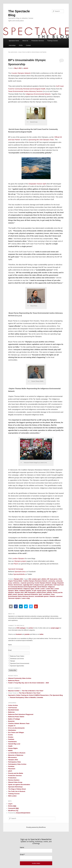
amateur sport (36, 579)
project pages (55, 628)
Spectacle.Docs (20, 572)
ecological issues (39, 585)
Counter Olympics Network (21, 73)
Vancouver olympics (14, 598)
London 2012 (50, 589)
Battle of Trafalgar (14, 719)
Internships (12, 45)
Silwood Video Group (15, 782)
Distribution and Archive (17, 659)
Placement (12, 769)
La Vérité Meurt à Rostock (17, 753)
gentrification (49, 585)
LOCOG (37, 589)
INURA (10, 751)
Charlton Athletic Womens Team (19, 723)
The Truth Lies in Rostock (17, 791)
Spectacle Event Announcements (20, 663)
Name (22, 847)
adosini (26, 68)
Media (16, 591)
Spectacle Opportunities (17, 666)
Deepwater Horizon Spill (37, 184)
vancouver (59, 596)
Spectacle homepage (16, 569)
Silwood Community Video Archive (20, 678)
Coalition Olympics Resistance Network (35, 581)
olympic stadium (52, 591)
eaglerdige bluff (28, 585)
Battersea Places (14, 681)
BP (48, 579)
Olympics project (20, 561)
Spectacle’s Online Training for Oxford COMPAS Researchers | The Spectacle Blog (36, 695)
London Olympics (19, 558)
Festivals (11, 739)
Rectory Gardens (14, 780)
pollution (50, 593)
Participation (32, 593)
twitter (41, 634)
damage (54, 583)
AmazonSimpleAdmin (23, 813)
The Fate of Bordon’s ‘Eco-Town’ (33, 691)
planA (10, 771)
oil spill (34, 591)
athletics (44, 579)
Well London (12, 796)
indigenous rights (29, 589)
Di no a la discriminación (16, 728)
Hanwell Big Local (14, 744)
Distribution (12, 730)
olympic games (42, 591)
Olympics (11, 593)
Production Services (38, 41)
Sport (40, 594)
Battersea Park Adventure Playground (21, 714)
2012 (30, 579)
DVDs (21, 45)
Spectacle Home (14, 41)
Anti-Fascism (13, 708)
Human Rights (13, 748)
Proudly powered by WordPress (36, 827)
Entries (12, 806)
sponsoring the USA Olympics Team (41, 140)
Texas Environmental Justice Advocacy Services (25, 91)
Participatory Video (15, 762)
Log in (10, 804)
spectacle (21, 594)
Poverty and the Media (16, 773)
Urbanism (52, 596)
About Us (25, 41)
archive (31, 628)
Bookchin (11, 721)
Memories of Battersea (16, 755)
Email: (10, 650)
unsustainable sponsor (42, 596)
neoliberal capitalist (25, 591)
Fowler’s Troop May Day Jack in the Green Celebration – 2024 (29, 683)
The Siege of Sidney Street (17, 789)
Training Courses (53, 41)
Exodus (11, 737)
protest (15, 594)
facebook (19, 634)
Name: (10, 645)
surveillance (47, 594)
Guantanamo (12, 742)
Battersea (11, 712)
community (52, 581)
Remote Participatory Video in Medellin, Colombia (27, 697)
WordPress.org (13, 811)
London (43, 589)
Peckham (11, 766)
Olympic (13, 661)
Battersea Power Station (17, 656)
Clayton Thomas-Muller (15, 581)
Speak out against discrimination (19, 785)
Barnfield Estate (14, 710)
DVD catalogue (21, 628)
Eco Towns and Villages (16, 732)
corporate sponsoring (27, 583)
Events (11, 735)
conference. (16, 583)
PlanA (16, 564)
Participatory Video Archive (17, 764)
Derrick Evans (18, 585)
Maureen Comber (14, 691)
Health (10, 746)
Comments (13, 808)
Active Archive (13, 705)
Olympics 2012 (18, 579)
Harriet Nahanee (42, 587)
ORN (26, 593)
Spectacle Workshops (15, 787)
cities (60, 579)
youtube (27, 634)
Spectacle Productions (31, 594)
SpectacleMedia (19, 574)
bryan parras (54, 579)
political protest (41, 593)
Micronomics (13, 757)
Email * (22, 854)
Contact (28, 45)
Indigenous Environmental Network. (38, 94)
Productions (12, 778)
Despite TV (12, 726)
